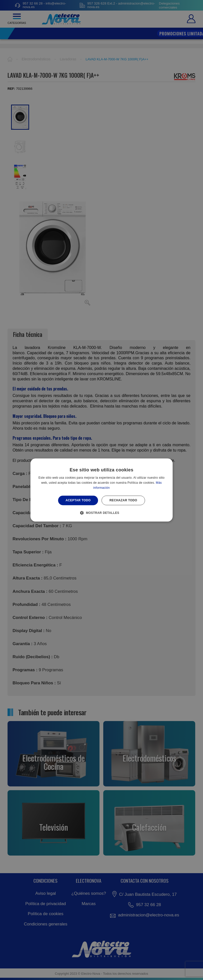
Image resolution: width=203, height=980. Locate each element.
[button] (101, 513)
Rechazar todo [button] (123, 500)
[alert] (101, 490)
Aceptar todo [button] (78, 500)
